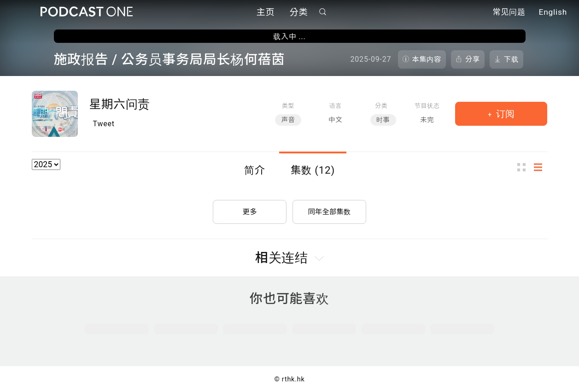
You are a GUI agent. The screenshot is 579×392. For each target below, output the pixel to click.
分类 (299, 13)
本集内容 (427, 59)
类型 (288, 106)
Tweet (104, 124)
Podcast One (87, 12)
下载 (511, 59)
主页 (266, 13)
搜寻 (322, 12)
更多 (250, 210)
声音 (288, 120)
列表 (541, 167)
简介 (255, 170)
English (553, 13)
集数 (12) (313, 170)
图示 (524, 167)
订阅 (504, 114)
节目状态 (427, 106)
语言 (336, 106)
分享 (473, 59)
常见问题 (509, 13)
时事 (383, 120)
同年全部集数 (329, 210)
